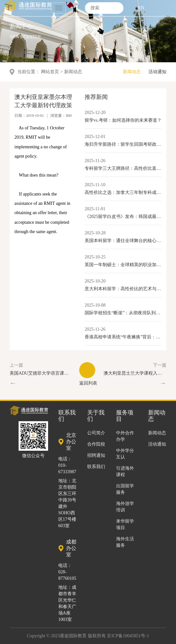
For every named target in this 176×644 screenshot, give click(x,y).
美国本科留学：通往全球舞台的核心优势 (123, 241)
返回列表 (88, 374)
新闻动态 (132, 72)
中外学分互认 (125, 454)
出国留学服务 (125, 489)
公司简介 (96, 433)
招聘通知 (96, 455)
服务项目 (125, 416)
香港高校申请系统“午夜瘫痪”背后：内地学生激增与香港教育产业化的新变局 (123, 337)
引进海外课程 (125, 471)
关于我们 (96, 416)
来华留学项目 (125, 524)
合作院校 (96, 444)
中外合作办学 (125, 436)
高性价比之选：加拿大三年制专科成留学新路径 (123, 192)
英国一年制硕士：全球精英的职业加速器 (123, 265)
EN (141, 7)
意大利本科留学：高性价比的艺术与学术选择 (123, 289)
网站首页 (50, 72)
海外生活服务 (125, 542)
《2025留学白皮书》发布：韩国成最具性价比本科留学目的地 (123, 217)
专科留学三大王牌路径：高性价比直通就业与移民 (123, 168)
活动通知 (157, 72)
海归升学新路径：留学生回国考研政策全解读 (123, 144)
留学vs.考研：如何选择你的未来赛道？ (123, 120)
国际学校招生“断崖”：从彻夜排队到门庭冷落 (123, 313)
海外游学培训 (125, 507)
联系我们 (96, 467)
